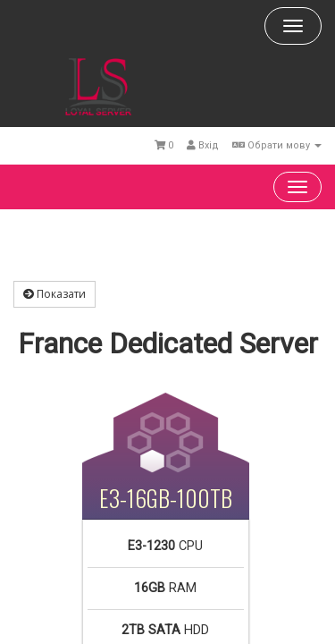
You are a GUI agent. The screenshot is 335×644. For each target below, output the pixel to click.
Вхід (203, 145)
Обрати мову (277, 145)
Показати (54, 294)
